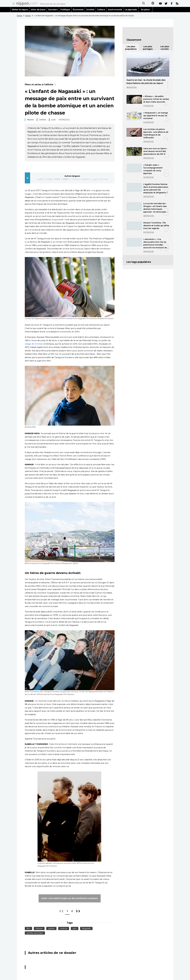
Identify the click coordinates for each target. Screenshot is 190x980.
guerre (51, 928)
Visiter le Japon (20, 9)
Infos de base (38, 9)
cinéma (64, 928)
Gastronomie (115, 9)
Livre (53, 120)
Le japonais (131, 9)
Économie (78, 9)
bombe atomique (35, 933)
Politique (65, 9)
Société (90, 9)
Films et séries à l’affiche (41, 85)
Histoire (30, 120)
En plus (146, 9)
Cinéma (42, 120)
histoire (39, 928)
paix (75, 928)
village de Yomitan (34, 344)
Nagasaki (86, 928)
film (29, 928)
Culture (101, 9)
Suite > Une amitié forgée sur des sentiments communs (70, 898)
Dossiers (53, 9)
